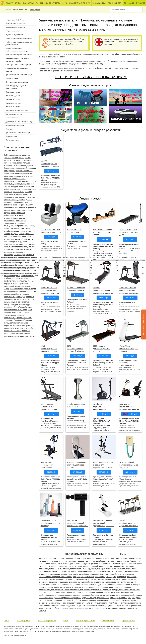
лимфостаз (19, 226)
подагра (115, 590)
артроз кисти (27, 160)
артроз (18, 160)
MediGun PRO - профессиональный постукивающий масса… (78, 523)
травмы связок (10, 315)
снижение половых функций (15, 310)
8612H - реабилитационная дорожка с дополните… (51, 349)
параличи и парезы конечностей (88, 587)
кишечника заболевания (114, 574)
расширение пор (16, 289)
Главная (9, 3)
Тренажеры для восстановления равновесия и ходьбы (17, 60)
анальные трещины (65, 558)
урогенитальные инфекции (97, 606)
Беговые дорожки (12, 118)
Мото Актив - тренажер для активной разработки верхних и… (104, 523)
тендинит (28, 312)
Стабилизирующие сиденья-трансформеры (16, 87)
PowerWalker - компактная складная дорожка (129, 349)
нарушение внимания (13, 236)
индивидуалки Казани (136, 260)
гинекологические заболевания (111, 566)
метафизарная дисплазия (14, 231)
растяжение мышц (107, 595)
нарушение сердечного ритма (114, 582)
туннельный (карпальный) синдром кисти (61, 606)
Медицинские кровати (14, 92)
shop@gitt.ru (35, 10)
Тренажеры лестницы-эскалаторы (18, 133)
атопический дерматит (25, 165)
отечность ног (57, 587)
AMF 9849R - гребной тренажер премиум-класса (102, 232)
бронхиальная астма (24, 173)
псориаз (16, 284)
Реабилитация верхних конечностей (19, 55)
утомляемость (21, 328)
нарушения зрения (27, 244)
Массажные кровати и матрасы (17, 111)
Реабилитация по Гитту (80, 3)
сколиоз (7, 307)
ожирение (8, 252)
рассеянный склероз (12, 286)
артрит (28, 158)
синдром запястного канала (50, 600)
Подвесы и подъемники (14, 35)
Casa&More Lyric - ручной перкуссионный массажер (51, 523)
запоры (21, 205)
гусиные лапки (10, 200)
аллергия (17, 155)
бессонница (31, 168)
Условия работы (31, 3)
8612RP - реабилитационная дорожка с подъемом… (51, 164)
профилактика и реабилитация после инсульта (101, 592)
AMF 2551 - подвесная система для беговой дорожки (77, 465)
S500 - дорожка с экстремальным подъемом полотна (49, 407)
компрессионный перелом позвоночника (56, 577)
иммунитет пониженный (128, 571)
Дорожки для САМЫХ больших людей (19, 122)
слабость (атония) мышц (21, 307)
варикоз (7, 176)
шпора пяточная (17, 333)
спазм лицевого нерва (72, 603)
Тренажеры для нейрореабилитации (19, 75)
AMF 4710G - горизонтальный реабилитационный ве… (130, 407)
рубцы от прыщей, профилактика (95, 598)
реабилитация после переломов (67, 598)
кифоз (13, 213)
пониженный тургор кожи (129, 590)
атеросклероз (9, 165)
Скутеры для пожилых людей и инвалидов (17, 70)
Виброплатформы (12, 31)
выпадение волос (28, 184)
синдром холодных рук (21, 305)
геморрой (14, 186)
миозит (22, 234)
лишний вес (29, 226)
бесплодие (21, 168)
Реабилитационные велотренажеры (19, 38)
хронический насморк (13, 331)
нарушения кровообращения (15, 247)
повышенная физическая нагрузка (65, 590)
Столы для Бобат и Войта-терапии (18, 65)
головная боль (76, 569)
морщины (29, 234)
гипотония (8, 192)
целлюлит (26, 331)
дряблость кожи (10, 205)
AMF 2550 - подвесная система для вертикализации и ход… (104, 465)
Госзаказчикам (99, 3)
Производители (115, 3)
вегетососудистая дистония (22, 176)
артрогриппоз (9, 160)
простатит (43, 592)
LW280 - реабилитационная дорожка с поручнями (129, 523)
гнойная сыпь (18, 192)
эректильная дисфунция (14, 336)
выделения (16, 184)
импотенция (20, 207)
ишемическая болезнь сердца (85, 574)
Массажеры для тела (13, 103)
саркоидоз (21, 297)
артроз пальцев (23, 163)
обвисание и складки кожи (21, 249)
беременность (10, 168)
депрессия (21, 200)
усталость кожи (19, 325)
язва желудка (30, 336)
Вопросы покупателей (50, 3)
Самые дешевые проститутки (12, 257)
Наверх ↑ (124, 554)
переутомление (125, 587)
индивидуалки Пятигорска (25, 270)
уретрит (12, 323)
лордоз (7, 228)
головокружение (15, 194)
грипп (6, 197)
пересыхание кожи (110, 587)
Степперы (9, 129)
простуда (52, 592)
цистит (6, 333)
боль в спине (9, 173)
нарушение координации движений (62, 582)
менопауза (25, 228)
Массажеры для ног (13, 99)
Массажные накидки (13, 107)
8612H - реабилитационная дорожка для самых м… (104, 290)
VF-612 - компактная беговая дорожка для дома (129, 232)
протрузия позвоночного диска (69, 592)
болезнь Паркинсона (24, 171)
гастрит (7, 186)
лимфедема (9, 226)
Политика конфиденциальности (15, 635)
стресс (20, 312)
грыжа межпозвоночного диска (22, 197)
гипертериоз (20, 189)
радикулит (24, 284)
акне (10, 155)
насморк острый (77, 585)
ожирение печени (20, 252)
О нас (65, 3)
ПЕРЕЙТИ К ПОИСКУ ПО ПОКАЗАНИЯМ (91, 77)
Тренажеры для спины (14, 114)
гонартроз (27, 194)
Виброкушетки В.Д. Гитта (15, 20)
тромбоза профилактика (119, 603)
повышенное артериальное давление (96, 590)
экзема (27, 333)
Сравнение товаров (135, 3)
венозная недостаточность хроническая (115, 564)
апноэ (22, 158)
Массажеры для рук (13, 96)
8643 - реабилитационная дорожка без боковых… (77, 349)
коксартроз (20, 215)
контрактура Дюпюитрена (83, 577)
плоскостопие (45, 590)
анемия (15, 158)
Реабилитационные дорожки (16, 24)
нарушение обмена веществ (89, 582)
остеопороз (8, 255)
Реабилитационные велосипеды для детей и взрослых (19, 43)
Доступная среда (12, 78)
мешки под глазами (96, 579)
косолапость (20, 223)
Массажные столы (12, 140)
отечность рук (69, 587)
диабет (29, 200)
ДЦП (6, 155)
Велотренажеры (11, 136)
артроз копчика (10, 163)
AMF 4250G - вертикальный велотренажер (47, 465)
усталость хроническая (131, 606)
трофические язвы (24, 318)
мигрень (15, 234)
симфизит (30, 297)
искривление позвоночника (61, 574)
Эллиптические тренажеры (15, 125)
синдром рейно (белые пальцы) (76, 600)
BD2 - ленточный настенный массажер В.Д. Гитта (129, 465)
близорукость (9, 171)
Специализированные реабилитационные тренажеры (17, 50)
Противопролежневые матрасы (17, 82)
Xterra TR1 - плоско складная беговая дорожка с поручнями (50, 290)
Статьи (18, 3)
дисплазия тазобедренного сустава (18, 202)
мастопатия (15, 228)
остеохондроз (20, 255)
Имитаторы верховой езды (15, 27)
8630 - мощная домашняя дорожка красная (102, 349)
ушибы (30, 328)
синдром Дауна (10, 299)
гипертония (31, 189)
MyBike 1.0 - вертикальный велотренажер (99, 407)
